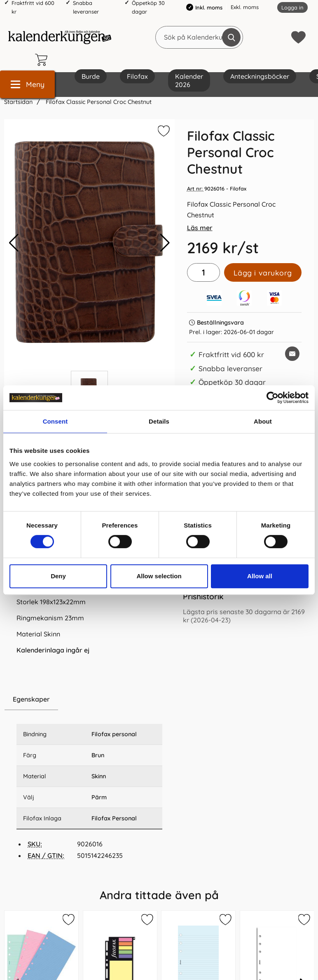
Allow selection (159, 576)
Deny (58, 576)
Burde (91, 76)
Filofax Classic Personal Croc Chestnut (98, 102)
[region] (89, 700)
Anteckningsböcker (260, 76)
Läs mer (200, 228)
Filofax (137, 76)
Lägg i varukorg (263, 273)
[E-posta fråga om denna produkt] (292, 354)
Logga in (292, 7)
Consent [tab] (55, 421)
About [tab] (263, 421)
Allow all (260, 576)
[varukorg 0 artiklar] (43, 60)
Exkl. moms (245, 7)
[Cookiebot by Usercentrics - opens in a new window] (272, 398)
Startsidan (18, 102)
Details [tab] (159, 421)
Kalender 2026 (189, 80)
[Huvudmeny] (27, 84)
